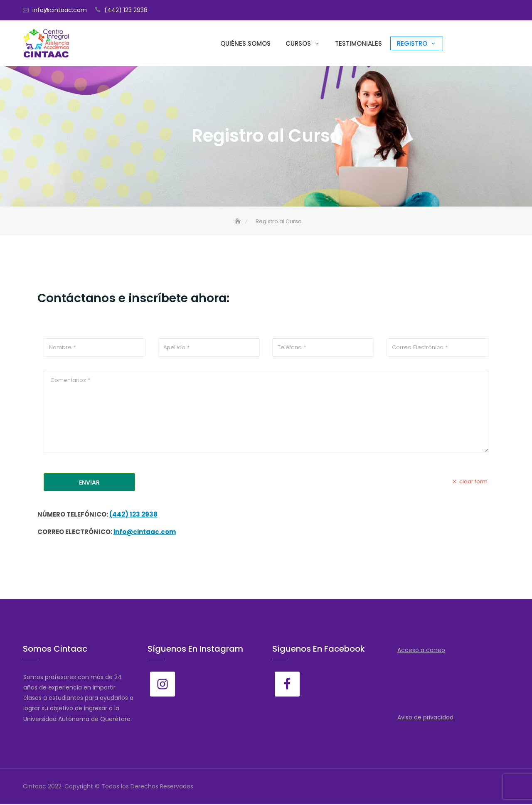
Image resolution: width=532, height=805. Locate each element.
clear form (469, 483)
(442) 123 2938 (126, 10)
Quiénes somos (245, 43)
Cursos (298, 43)
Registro (412, 43)
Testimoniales (358, 43)
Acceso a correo (421, 651)
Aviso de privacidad (425, 718)
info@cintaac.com (60, 10)
